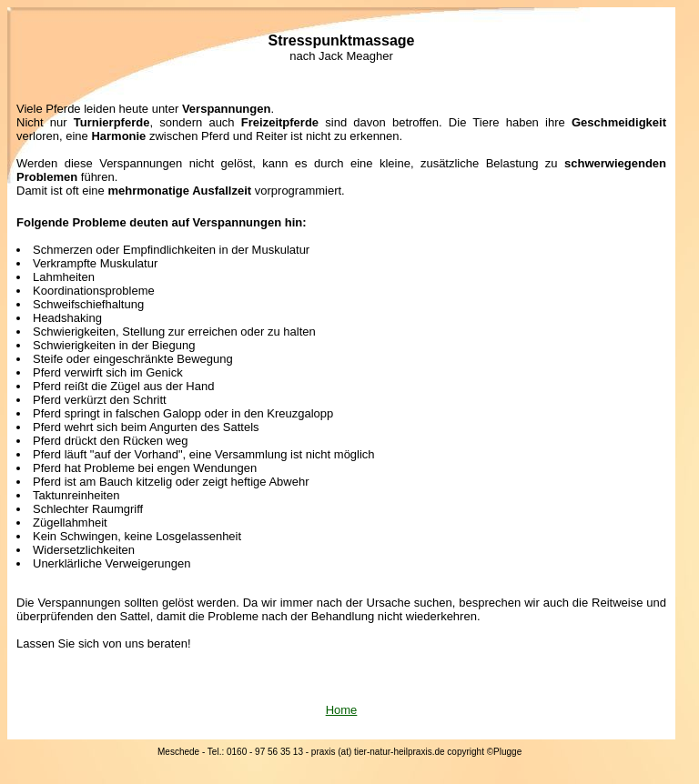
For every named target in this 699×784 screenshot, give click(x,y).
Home (342, 710)
